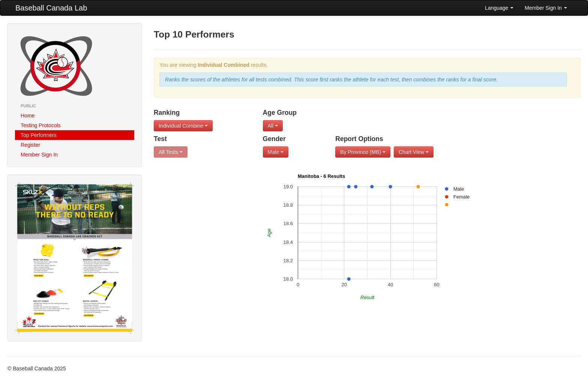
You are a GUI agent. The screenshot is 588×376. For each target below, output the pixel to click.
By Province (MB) (363, 152)
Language (499, 8)
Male (276, 152)
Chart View (414, 152)
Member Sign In (546, 8)
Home (28, 116)
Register (30, 145)
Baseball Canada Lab (51, 8)
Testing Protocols (41, 125)
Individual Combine (183, 126)
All (273, 126)
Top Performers (39, 135)
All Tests (171, 152)
